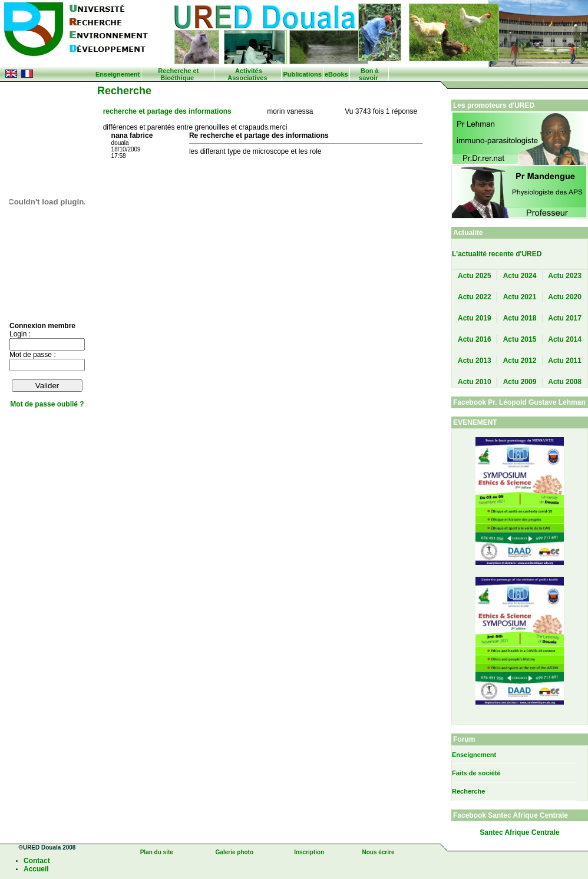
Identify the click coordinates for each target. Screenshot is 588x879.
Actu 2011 (565, 361)
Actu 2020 (565, 297)
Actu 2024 (520, 276)
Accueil (36, 869)
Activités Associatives (247, 74)
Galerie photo (234, 852)
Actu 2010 (475, 382)
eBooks (336, 74)
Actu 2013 (475, 361)
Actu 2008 (565, 382)
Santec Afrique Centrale (520, 832)
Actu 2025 (475, 276)
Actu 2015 (520, 339)
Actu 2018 (520, 318)
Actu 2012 (520, 361)
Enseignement (118, 74)
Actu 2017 (565, 318)
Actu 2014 (565, 339)
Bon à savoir (369, 74)
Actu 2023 (565, 276)
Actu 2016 (475, 339)
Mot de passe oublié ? (47, 404)
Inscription (309, 852)
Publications (302, 74)
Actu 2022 (475, 297)
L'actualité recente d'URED (497, 254)
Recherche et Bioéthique (178, 74)
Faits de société (476, 773)
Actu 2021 (520, 297)
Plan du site (157, 852)
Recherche (468, 791)
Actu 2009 (520, 382)
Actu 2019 (475, 318)
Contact (37, 861)
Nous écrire (378, 852)
